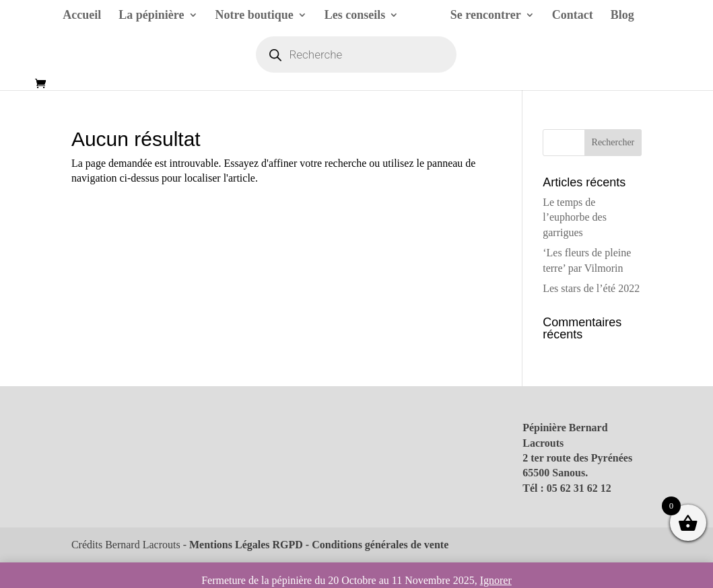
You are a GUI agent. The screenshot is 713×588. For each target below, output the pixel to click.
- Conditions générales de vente (376, 545)
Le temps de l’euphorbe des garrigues (575, 217)
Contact (573, 16)
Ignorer (496, 580)
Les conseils (355, 16)
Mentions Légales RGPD (246, 545)
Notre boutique (254, 16)
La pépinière (151, 16)
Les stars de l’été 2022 (591, 288)
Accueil (82, 16)
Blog (622, 16)
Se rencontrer (486, 16)
